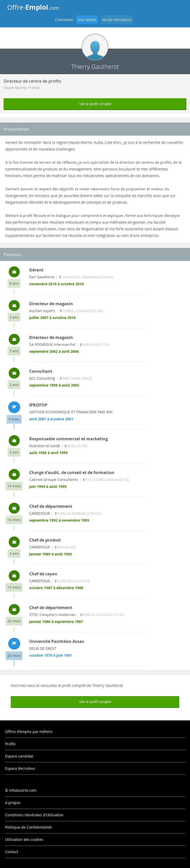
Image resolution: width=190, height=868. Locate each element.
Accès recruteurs (117, 20)
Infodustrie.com (23, 790)
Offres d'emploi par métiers (29, 732)
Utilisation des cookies (24, 839)
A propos (13, 803)
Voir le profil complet (95, 104)
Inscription (87, 20)
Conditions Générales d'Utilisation (34, 815)
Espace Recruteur (20, 768)
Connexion (64, 20)
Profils (10, 744)
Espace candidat (19, 756)
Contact (12, 852)
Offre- (33, 7)
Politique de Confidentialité (28, 827)
